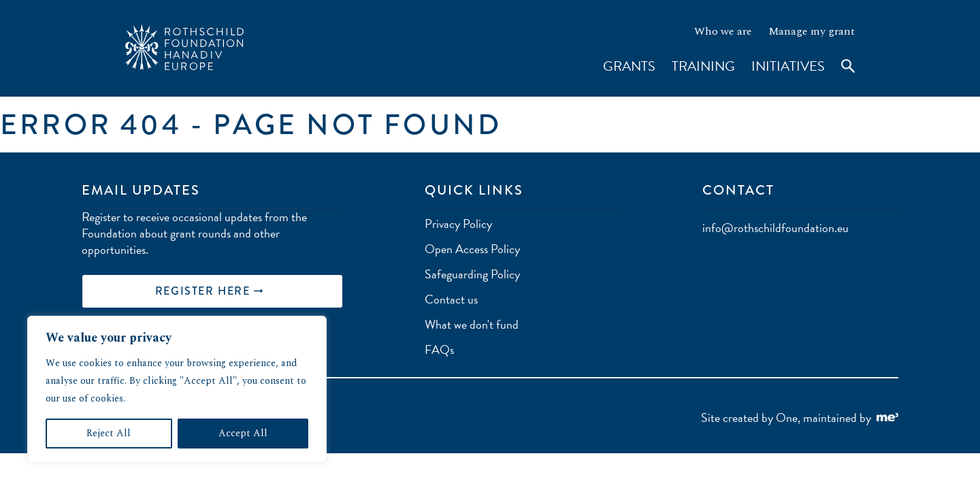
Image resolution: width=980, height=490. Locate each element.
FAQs (439, 349)
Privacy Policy (458, 224)
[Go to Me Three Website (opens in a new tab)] (887, 418)
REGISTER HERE (209, 291)
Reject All (109, 433)
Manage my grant (812, 31)
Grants (629, 66)
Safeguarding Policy (472, 274)
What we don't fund (472, 324)
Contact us (451, 299)
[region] (177, 389)
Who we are (723, 31)
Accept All (243, 433)
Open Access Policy (472, 249)
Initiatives (788, 66)
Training (703, 66)
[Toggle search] (841, 75)
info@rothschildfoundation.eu (775, 228)
